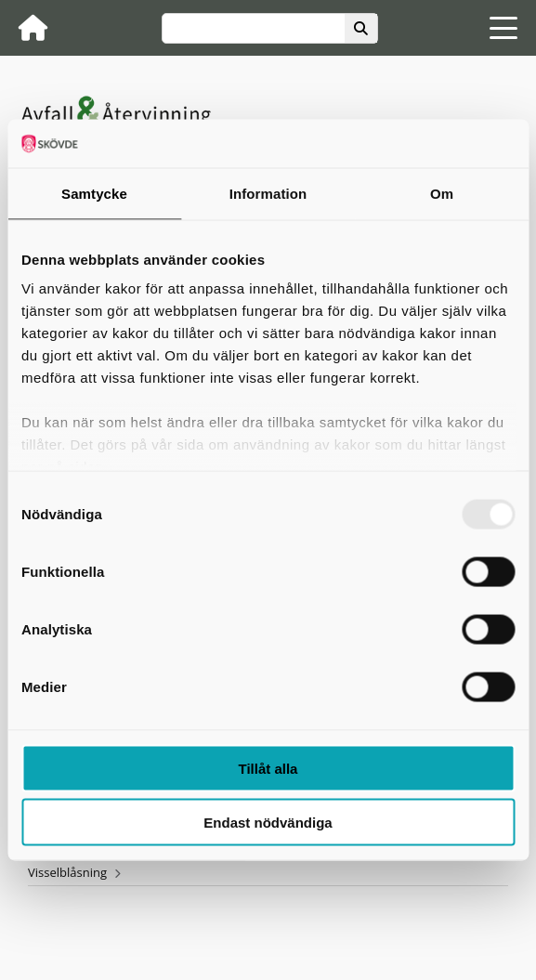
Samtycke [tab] (94, 193)
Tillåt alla (268, 768)
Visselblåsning (67, 872)
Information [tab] (268, 193)
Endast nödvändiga (268, 823)
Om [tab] (442, 193)
